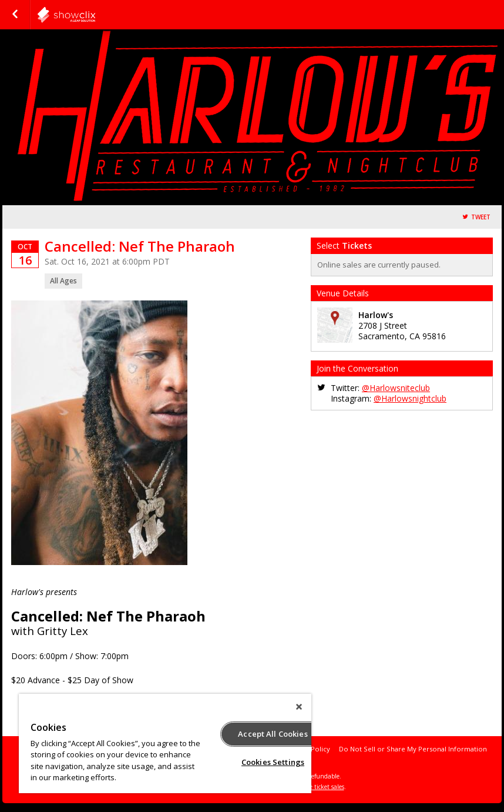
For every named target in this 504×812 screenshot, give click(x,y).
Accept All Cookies (273, 734)
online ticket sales (320, 787)
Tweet (481, 217)
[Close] (299, 707)
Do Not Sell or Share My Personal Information (413, 749)
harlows (95, 15)
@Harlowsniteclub (396, 388)
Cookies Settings (273, 762)
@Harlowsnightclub (410, 398)
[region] (165, 744)
